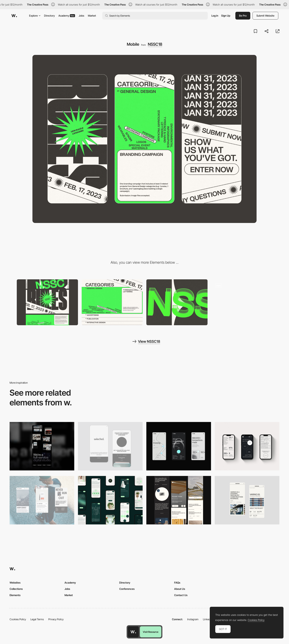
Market (92, 16)
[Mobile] (42, 446)
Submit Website (265, 16)
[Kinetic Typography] (112, 302)
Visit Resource (151, 632)
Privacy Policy (56, 619)
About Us (180, 589)
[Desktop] (47, 302)
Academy (67, 16)
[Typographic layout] (242, 302)
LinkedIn (208, 619)
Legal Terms (37, 619)
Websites (15, 583)
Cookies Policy (18, 619)
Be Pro (243, 16)
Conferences (127, 589)
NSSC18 (155, 44)
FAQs (177, 583)
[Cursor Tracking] (177, 302)
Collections (16, 589)
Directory (49, 16)
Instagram (193, 619)
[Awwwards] (14, 16)
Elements (15, 595)
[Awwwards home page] (133, 632)
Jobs (81, 16)
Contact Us (181, 595)
